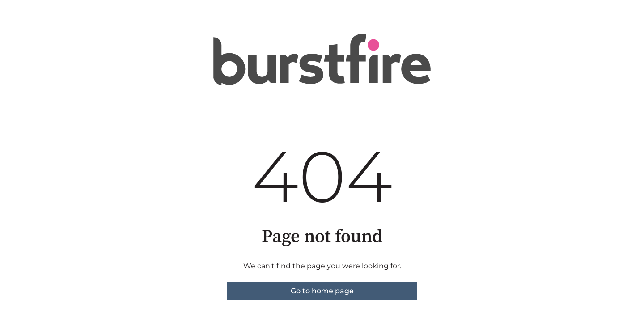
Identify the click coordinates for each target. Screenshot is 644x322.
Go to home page (322, 291)
